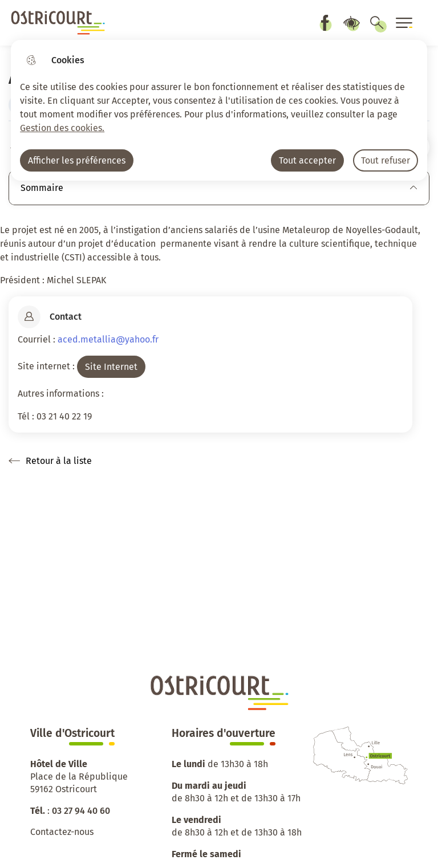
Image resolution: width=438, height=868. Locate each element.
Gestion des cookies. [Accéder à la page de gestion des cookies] (62, 128)
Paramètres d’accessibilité (351, 23)
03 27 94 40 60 (81, 811)
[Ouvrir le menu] (404, 23)
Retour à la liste (50, 461)
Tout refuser (386, 160)
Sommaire (219, 188)
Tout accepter (307, 160)
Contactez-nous (62, 832)
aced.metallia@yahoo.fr (108, 339)
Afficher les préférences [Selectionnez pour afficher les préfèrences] (77, 160)
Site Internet (111, 367)
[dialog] (219, 110)
